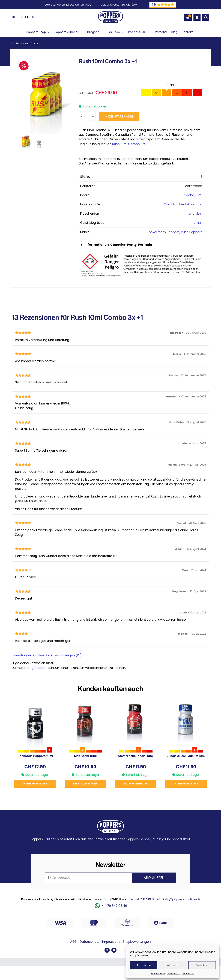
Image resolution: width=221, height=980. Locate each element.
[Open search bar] (206, 17)
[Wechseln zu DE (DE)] (14, 17)
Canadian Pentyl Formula (183, 204)
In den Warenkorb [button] (35, 784)
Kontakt (187, 32)
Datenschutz (158, 974)
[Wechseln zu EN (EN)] (21, 17)
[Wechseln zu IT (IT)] (33, 17)
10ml (199, 195)
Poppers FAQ (139, 32)
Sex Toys (116, 32)
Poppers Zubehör (68, 32)
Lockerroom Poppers (163, 232)
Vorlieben (202, 965)
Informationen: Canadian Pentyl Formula (118, 245)
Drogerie (95, 32)
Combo (188, 195)
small (198, 223)
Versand (161, 32)
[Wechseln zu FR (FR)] (27, 17)
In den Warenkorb (119, 117)
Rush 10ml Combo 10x (129, 144)
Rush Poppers (192, 232)
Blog (174, 32)
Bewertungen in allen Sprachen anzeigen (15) (47, 655)
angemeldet (37, 668)
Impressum (188, 974)
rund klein (195, 214)
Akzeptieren (144, 965)
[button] (140, 245)
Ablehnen (173, 965)
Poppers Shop (38, 32)
